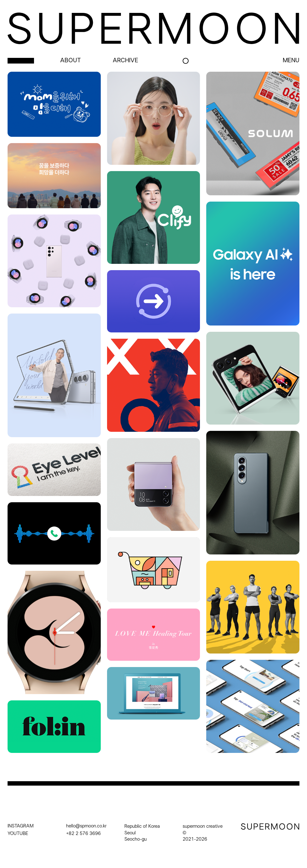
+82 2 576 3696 (83, 834)
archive (125, 61)
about (71, 61)
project (21, 61)
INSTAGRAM (21, 826)
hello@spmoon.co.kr (86, 826)
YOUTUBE (18, 834)
